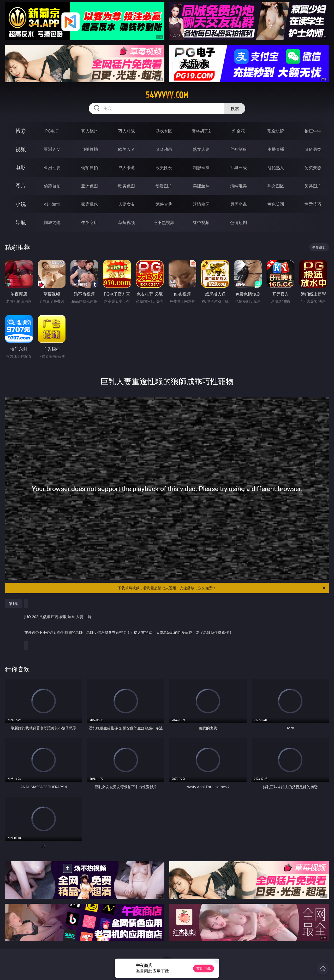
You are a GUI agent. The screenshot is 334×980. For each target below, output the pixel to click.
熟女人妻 (201, 149)
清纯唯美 (238, 186)
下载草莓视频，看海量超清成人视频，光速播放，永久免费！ (222, 588)
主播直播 (276, 149)
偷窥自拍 (52, 186)
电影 (21, 167)
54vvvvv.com (167, 95)
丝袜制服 (238, 149)
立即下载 (204, 968)
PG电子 (52, 131)
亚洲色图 (90, 186)
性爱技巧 (313, 204)
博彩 (21, 131)
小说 (21, 204)
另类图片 (313, 186)
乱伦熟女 (276, 168)
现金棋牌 (276, 131)
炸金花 (238, 131)
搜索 (235, 108)
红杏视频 (201, 222)
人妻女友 (127, 204)
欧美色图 (127, 186)
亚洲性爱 (52, 168)
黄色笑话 (276, 204)
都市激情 (52, 204)
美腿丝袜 (201, 186)
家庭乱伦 (90, 204)
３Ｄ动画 (164, 149)
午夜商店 (90, 222)
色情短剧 (238, 222)
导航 (21, 222)
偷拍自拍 (90, 168)
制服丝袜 (201, 168)
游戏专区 (164, 131)
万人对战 (127, 131)
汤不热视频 (164, 222)
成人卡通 (127, 168)
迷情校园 (201, 204)
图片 (21, 186)
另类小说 (238, 204)
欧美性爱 (164, 168)
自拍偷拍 (90, 149)
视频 (21, 149)
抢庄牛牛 (313, 131)
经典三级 (238, 168)
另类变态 (313, 168)
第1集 (13, 604)
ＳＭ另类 (313, 149)
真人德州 (90, 131)
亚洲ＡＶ (52, 149)
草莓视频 (127, 222)
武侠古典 (164, 204)
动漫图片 (164, 186)
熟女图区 (276, 186)
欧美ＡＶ (127, 149)
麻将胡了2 (201, 131)
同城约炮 (52, 222)
